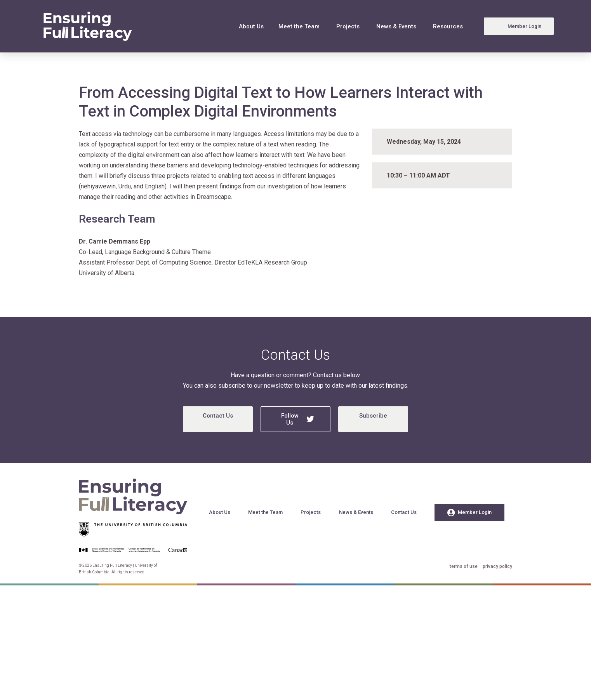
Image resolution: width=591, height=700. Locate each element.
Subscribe (373, 416)
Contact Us (218, 416)
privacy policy (497, 566)
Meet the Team (299, 26)
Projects (348, 26)
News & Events (396, 26)
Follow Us (298, 419)
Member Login (469, 513)
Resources (448, 26)
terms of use (464, 566)
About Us (251, 26)
